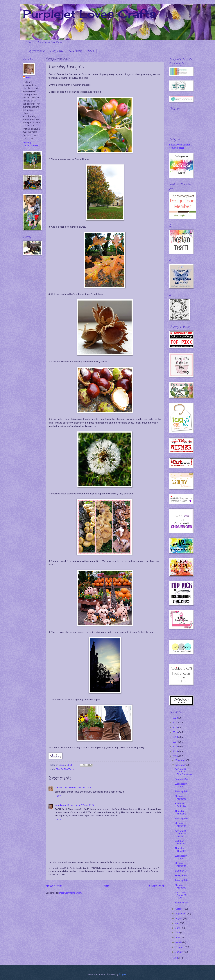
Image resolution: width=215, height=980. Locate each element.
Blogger (123, 974)
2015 (176, 751)
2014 (176, 756)
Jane (28, 78)
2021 (176, 723)
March (179, 942)
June (178, 928)
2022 (176, 718)
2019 (176, 732)
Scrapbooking (75, 51)
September (181, 914)
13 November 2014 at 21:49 (77, 787)
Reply (58, 796)
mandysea (60, 805)
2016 (176, 747)
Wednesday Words (181, 785)
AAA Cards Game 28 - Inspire (181, 834)
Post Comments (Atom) (71, 893)
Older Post (157, 886)
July (178, 923)
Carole (59, 787)
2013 (176, 958)
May (178, 933)
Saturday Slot (181, 779)
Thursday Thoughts (180, 812)
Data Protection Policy (50, 43)
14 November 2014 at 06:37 (80, 805)
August (179, 918)
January (180, 952)
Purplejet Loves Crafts (89, 14)
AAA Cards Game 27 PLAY (180, 895)
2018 (176, 737)
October (180, 909)
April (178, 938)
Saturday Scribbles (180, 805)
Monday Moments (180, 797)
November (181, 765)
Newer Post (54, 886)
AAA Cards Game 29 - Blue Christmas (183, 772)
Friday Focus (181, 875)
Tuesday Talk (181, 791)
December (181, 760)
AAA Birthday (37, 51)
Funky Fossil (57, 51)
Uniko (91, 51)
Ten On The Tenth (65, 769)
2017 (176, 742)
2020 (176, 727)
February (180, 947)
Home (29, 43)
